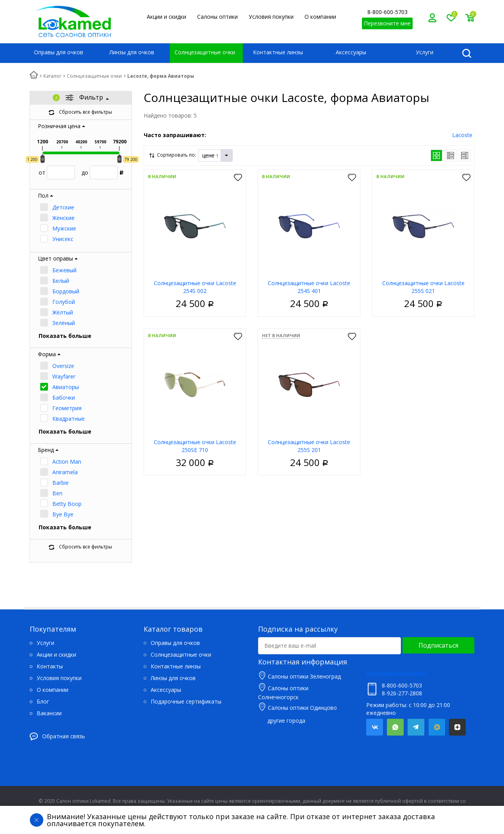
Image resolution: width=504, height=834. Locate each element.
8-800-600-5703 (387, 12)
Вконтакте (375, 727)
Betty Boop (67, 504)
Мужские (64, 228)
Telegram (416, 727)
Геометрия (67, 408)
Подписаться (438, 645)
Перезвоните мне (387, 23)
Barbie (61, 483)
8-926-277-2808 (402, 693)
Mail (437, 727)
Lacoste (462, 135)
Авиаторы (66, 387)
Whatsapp (395, 727)
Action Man (67, 462)
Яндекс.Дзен (457, 727)
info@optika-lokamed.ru (396, 674)
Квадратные (69, 419)
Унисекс (63, 239)
